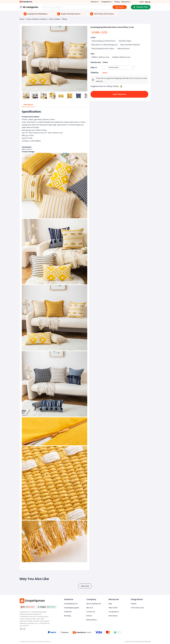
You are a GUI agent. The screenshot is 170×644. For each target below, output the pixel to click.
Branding (67, 616)
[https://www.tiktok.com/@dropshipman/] (21, 629)
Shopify (134, 604)
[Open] (133, 68)
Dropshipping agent (72, 608)
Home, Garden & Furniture (37, 19)
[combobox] (116, 67)
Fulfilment (68, 612)
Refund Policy (91, 620)
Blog (110, 604)
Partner (89, 616)
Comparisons (114, 612)
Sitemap (148, 642)
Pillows (65, 19)
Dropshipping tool (71, 604)
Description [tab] (28, 105)
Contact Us (91, 612)
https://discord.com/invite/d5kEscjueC (24, 629)
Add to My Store (119, 94)
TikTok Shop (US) (137, 608)
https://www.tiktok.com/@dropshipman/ (21, 629)
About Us (90, 608)
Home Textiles (54, 19)
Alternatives (113, 616)
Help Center (113, 608)
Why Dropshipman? (94, 604)
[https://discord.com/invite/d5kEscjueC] (24, 629)
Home (22, 19)
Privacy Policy (139, 642)
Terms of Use (129, 642)
